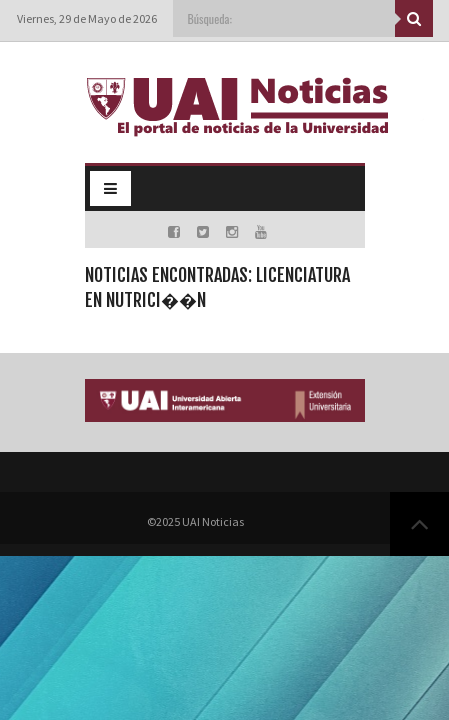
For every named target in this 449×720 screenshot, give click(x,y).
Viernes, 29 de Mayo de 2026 (87, 18)
